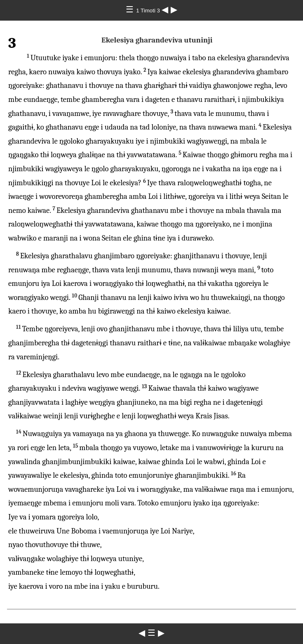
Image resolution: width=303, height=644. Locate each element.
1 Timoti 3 (149, 11)
